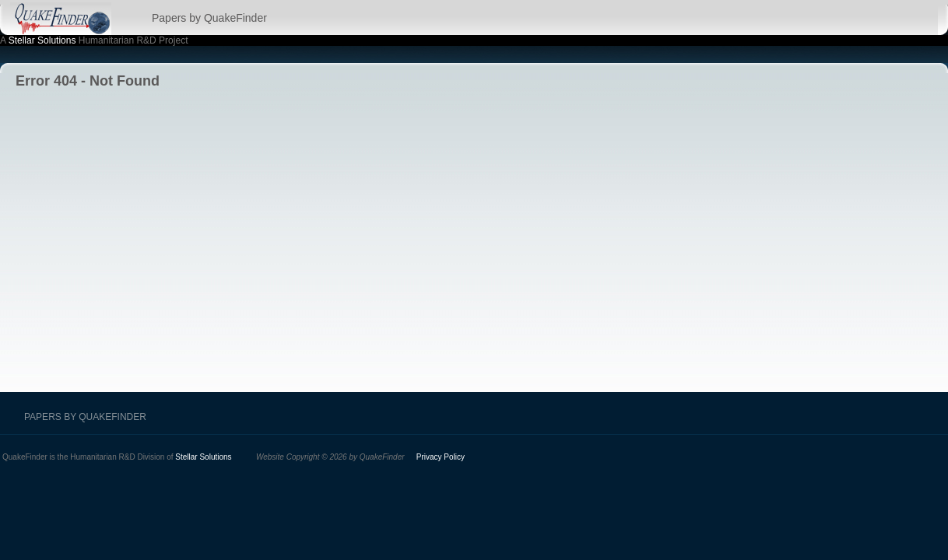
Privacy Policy (441, 457)
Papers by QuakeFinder (209, 18)
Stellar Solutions (42, 40)
